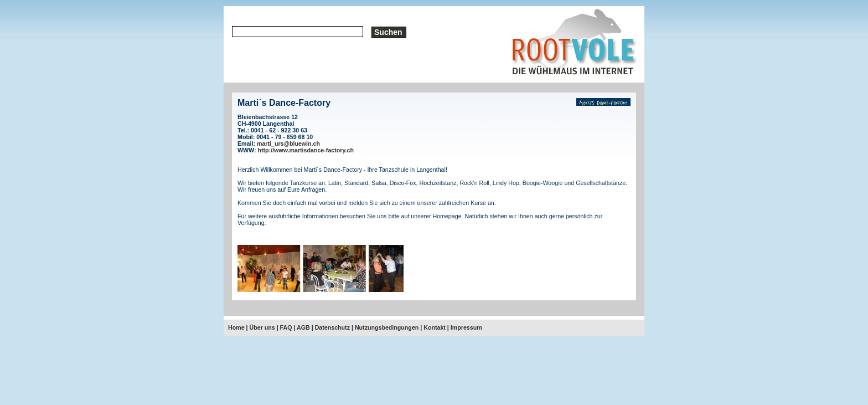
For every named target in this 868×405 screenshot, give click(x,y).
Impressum (466, 327)
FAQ (286, 327)
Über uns (262, 327)
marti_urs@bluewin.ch (288, 143)
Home (236, 327)
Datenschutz (332, 327)
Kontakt (435, 327)
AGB (303, 327)
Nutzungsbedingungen (387, 327)
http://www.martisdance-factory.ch (306, 150)
